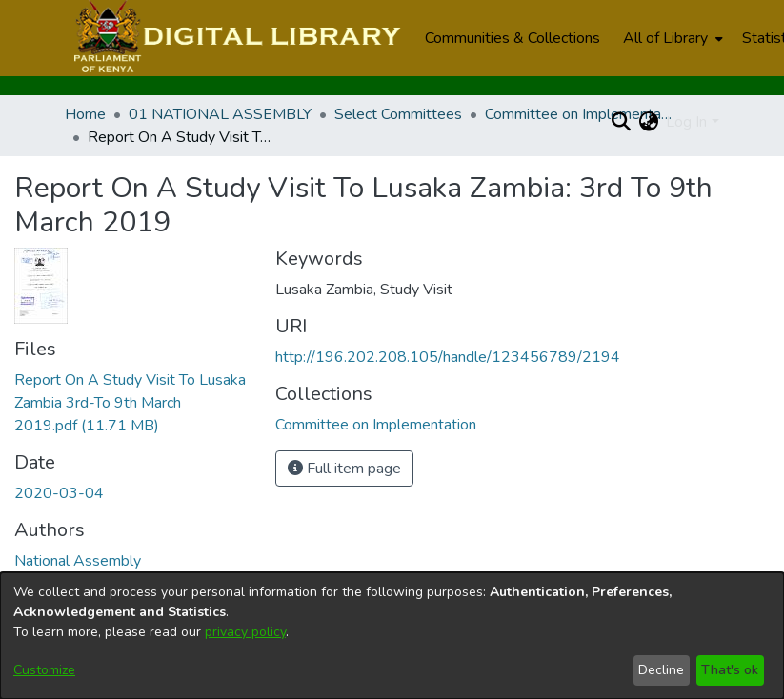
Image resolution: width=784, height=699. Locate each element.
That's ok (730, 670)
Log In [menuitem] (686, 122)
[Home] (235, 38)
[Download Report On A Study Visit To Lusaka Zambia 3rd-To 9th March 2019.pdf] (130, 403)
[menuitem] (671, 38)
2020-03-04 (59, 493)
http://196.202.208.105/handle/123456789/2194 (448, 357)
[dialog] (392, 636)
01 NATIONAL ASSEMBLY (220, 114)
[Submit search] (621, 122)
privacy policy (245, 632)
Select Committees (398, 114)
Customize (44, 670)
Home (85, 114)
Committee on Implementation (580, 114)
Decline (661, 670)
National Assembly (78, 561)
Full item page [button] (344, 469)
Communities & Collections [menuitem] (513, 38)
